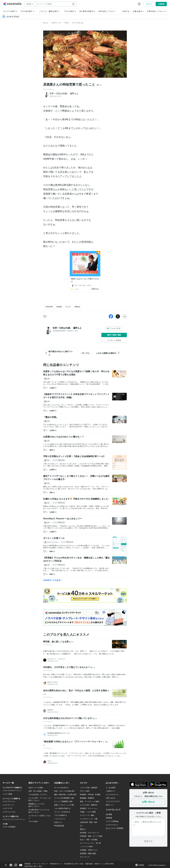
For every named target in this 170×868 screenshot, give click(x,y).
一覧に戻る (85, 353)
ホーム (46, 23)
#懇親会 (77, 307)
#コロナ (68, 307)
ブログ (67, 23)
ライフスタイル (78, 23)
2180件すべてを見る (52, 580)
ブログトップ (56, 23)
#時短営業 (49, 307)
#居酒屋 (59, 307)
